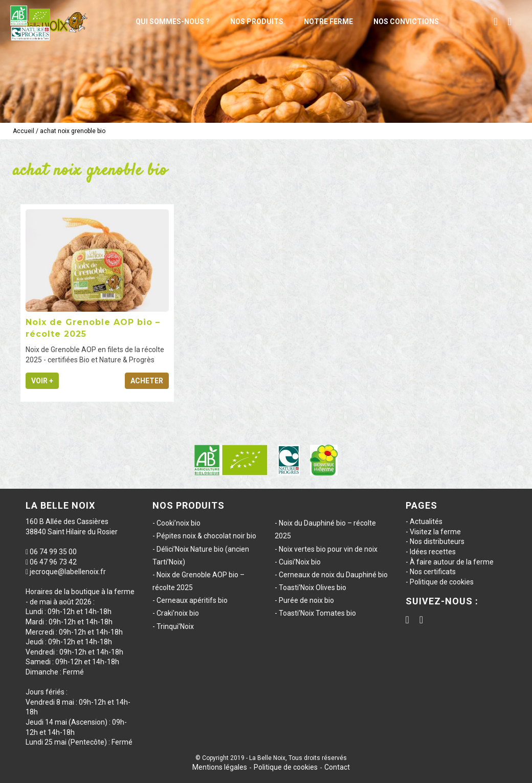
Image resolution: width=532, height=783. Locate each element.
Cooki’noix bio (179, 523)
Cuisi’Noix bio (300, 562)
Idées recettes (433, 552)
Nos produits (257, 21)
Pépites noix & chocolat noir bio (206, 536)
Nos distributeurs (437, 541)
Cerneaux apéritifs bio (192, 600)
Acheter (147, 381)
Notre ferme (328, 21)
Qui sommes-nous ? (173, 21)
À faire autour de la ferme (452, 562)
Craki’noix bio (178, 613)
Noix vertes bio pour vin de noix (328, 549)
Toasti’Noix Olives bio (313, 588)
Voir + (42, 381)
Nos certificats (433, 572)
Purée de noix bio (306, 600)
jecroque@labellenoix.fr (68, 572)
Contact (337, 767)
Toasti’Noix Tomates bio (317, 613)
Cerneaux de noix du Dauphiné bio (333, 575)
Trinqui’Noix (175, 626)
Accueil (24, 131)
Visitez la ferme (435, 532)
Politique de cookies (442, 582)
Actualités (426, 521)
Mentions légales (220, 767)
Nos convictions (406, 21)
